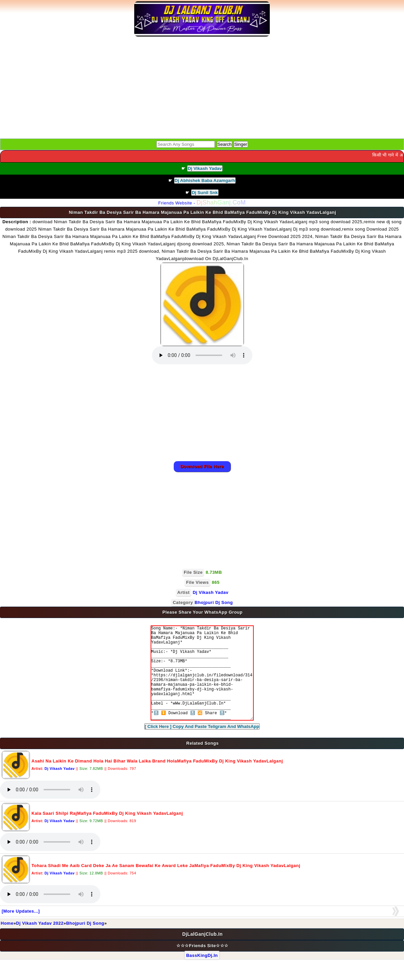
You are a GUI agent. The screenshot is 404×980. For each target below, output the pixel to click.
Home (7, 943)
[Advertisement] (202, 88)
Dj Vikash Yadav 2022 (40, 943)
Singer (241, 144)
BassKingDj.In (202, 975)
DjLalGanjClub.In (203, 954)
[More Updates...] (21, 931)
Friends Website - (202, 203)
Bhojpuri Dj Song (85, 943)
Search (225, 144)
